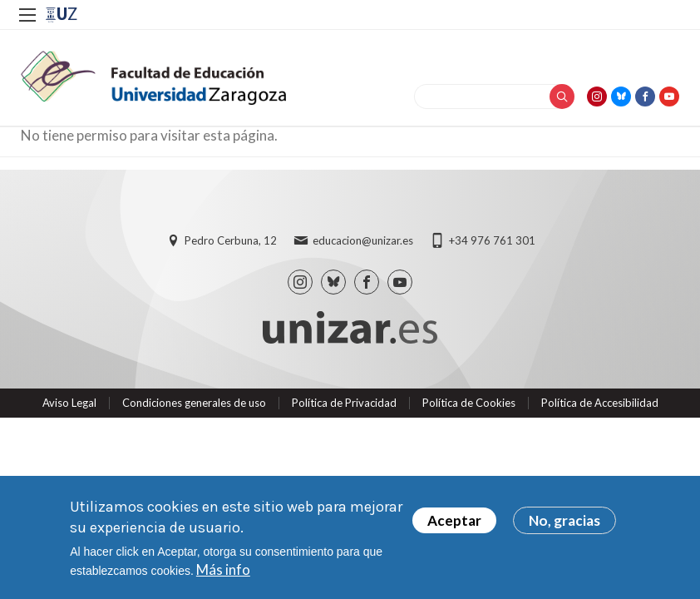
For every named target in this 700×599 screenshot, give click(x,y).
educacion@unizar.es (363, 240)
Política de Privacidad (344, 403)
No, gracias (564, 520)
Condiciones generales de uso (194, 403)
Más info (223, 569)
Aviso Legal (69, 403)
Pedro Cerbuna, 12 (231, 240)
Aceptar (454, 520)
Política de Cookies (469, 403)
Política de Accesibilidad (600, 403)
